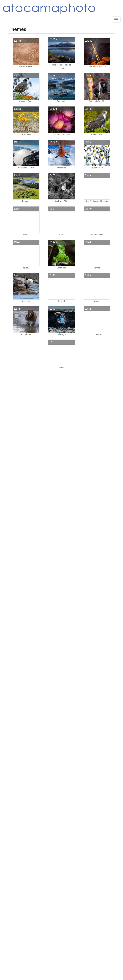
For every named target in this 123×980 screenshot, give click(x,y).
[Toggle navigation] (116, 20)
